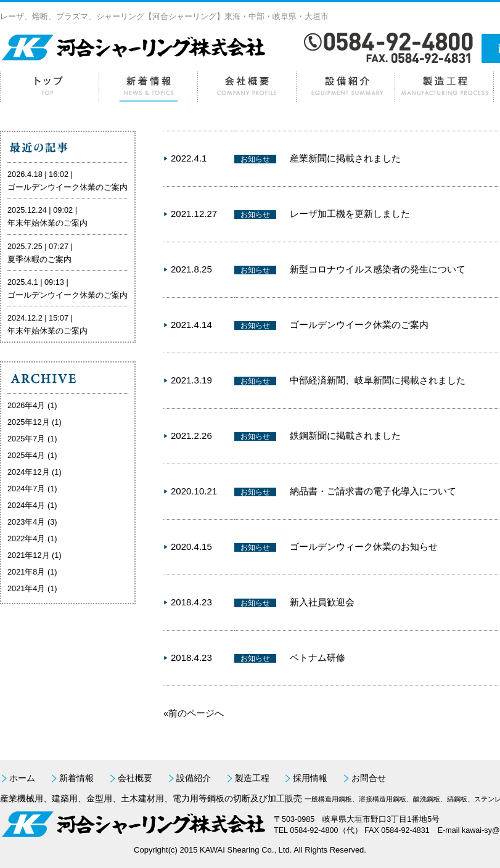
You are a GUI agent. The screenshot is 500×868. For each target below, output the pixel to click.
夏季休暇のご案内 (39, 259)
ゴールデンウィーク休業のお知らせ (364, 547)
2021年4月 (26, 588)
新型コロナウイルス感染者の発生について (378, 269)
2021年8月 (26, 572)
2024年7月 (26, 489)
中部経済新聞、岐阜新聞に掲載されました (378, 380)
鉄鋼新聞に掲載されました (345, 436)
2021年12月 (29, 555)
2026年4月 (26, 405)
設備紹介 (345, 86)
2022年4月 (26, 538)
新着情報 (148, 86)
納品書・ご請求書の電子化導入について (373, 491)
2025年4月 (26, 455)
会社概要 (247, 86)
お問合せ (369, 778)
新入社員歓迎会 (322, 602)
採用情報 (310, 778)
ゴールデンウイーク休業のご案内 (359, 325)
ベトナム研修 (318, 657)
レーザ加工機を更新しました (350, 214)
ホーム (49, 86)
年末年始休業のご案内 (47, 223)
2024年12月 (29, 472)
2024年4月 (26, 505)
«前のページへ (194, 713)
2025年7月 (26, 439)
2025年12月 (29, 422)
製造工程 (444, 86)
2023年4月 (26, 522)
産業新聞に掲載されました (345, 158)
